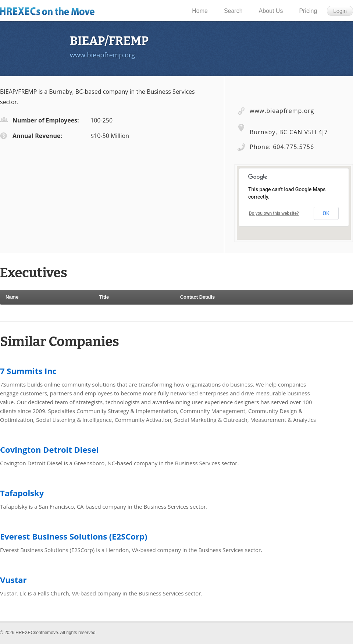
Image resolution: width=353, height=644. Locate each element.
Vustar (13, 580)
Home (200, 11)
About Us (271, 11)
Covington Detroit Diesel (49, 449)
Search (233, 11)
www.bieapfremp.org (102, 55)
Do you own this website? (274, 213)
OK (326, 213)
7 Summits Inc (28, 371)
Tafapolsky (22, 493)
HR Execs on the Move (50, 11)
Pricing (308, 11)
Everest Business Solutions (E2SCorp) (74, 536)
